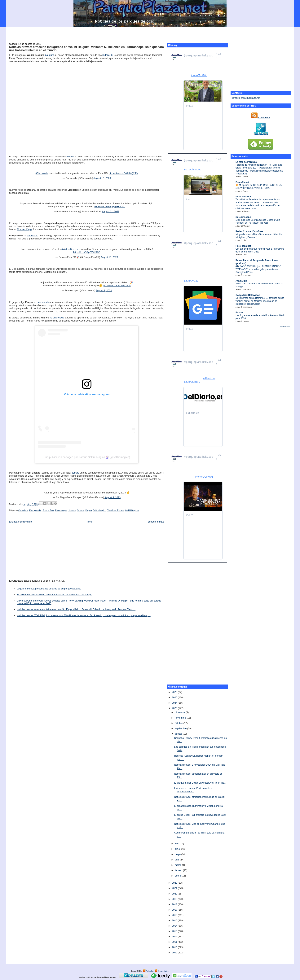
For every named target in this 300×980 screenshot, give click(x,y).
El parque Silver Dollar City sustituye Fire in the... (200, 783)
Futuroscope (61, 510)
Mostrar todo (285, 327)
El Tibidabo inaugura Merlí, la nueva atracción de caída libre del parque (54, 595)
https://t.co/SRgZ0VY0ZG (87, 252)
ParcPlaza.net (243, 246)
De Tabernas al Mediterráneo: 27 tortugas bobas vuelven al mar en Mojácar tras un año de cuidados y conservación (260, 301)
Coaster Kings (24, 229)
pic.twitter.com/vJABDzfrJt (117, 286)
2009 (175, 953)
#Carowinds (42, 173)
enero (178, 876)
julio (177, 844)
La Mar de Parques (246, 162)
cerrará (76, 473)
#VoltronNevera (70, 249)
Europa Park (48, 510)
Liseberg (72, 510)
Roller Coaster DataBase (249, 231)
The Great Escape (116, 510)
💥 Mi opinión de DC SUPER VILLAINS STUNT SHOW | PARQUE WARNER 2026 (260, 187)
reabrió (70, 157)
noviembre (181, 718)
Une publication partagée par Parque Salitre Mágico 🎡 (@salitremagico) (87, 457)
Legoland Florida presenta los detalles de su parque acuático (49, 589)
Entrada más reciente (20, 522)
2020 (175, 894)
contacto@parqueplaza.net (246, 98)
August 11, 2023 (111, 212)
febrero (179, 870)
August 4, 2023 (112, 497)
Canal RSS (261, 118)
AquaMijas (241, 281)
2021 (175, 888)
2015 (175, 921)
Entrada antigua (156, 522)
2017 (175, 910)
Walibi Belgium (132, 510)
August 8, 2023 (104, 291)
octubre (179, 723)
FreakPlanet (242, 182)
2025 (175, 698)
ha (51, 318)
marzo (178, 865)
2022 (175, 883)
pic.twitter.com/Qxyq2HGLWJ (110, 207)
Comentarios (162, 971)
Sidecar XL (108, 55)
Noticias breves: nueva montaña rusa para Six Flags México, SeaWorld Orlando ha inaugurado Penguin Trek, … (76, 609)
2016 (175, 915)
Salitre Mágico (100, 510)
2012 (175, 937)
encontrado (43, 302)
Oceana (81, 510)
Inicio (90, 522)
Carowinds (23, 510)
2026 (175, 692)
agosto (179, 734)
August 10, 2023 (102, 178)
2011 (175, 942)
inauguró (49, 55)
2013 (175, 931)
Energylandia (35, 510)
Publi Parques (243, 197)
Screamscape (243, 217)
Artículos (148, 971)
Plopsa (89, 510)
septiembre (181, 728)
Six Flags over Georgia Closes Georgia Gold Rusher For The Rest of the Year (258, 221)
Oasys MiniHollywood (248, 295)
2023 (175, 708)
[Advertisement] (150, 33)
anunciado (33, 236)
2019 (175, 899)
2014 (175, 926)
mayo (178, 854)
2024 (175, 703)
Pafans (239, 313)
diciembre (180, 712)
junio (178, 849)
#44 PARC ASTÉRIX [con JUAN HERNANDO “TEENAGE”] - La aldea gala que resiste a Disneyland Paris (258, 269)
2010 (175, 947)
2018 (175, 904)
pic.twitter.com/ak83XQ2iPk (123, 173)
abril (177, 860)
